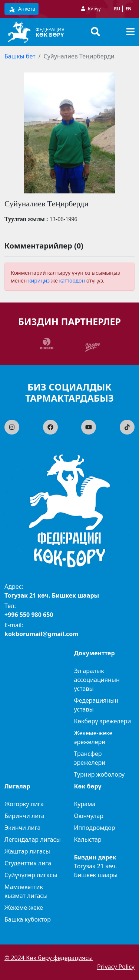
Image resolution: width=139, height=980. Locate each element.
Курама (85, 804)
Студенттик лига (28, 863)
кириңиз (39, 281)
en (129, 9)
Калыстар (88, 839)
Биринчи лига (24, 816)
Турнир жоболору (100, 774)
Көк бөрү (50, 34)
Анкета (21, 9)
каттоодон (72, 281)
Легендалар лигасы (33, 839)
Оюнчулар (89, 816)
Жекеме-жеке (24, 908)
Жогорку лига (24, 804)
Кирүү (94, 9)
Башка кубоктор (28, 919)
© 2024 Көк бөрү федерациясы (49, 958)
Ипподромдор (95, 828)
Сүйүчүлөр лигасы (31, 875)
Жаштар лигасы (27, 851)
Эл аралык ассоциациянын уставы (97, 680)
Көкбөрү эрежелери (103, 721)
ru (117, 9)
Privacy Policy (116, 967)
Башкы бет (20, 56)
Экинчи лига (22, 828)
